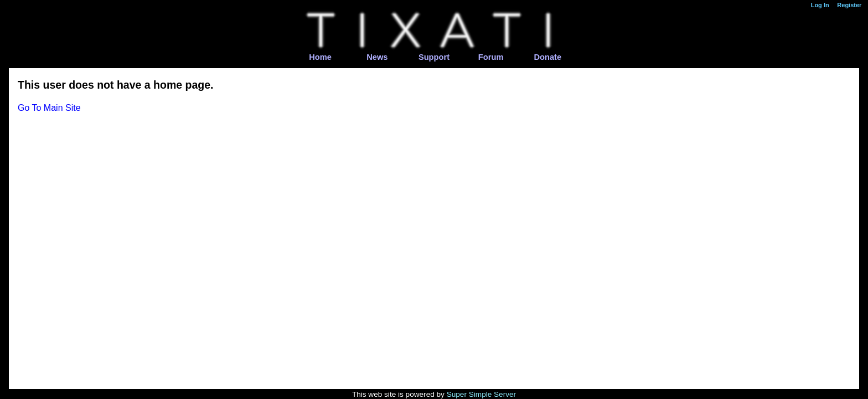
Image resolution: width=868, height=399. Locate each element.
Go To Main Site (49, 108)
